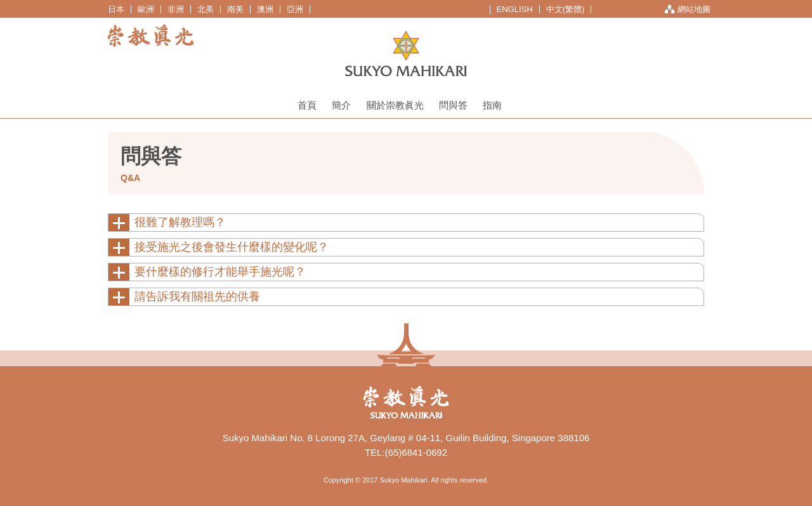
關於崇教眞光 (395, 105)
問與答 (453, 105)
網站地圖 (694, 9)
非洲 (176, 9)
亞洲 (295, 9)
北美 (206, 9)
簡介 (341, 105)
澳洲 (265, 9)
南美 (235, 9)
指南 (492, 105)
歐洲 (146, 9)
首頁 (307, 105)
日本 (116, 9)
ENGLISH (515, 9)
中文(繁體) (566, 9)
